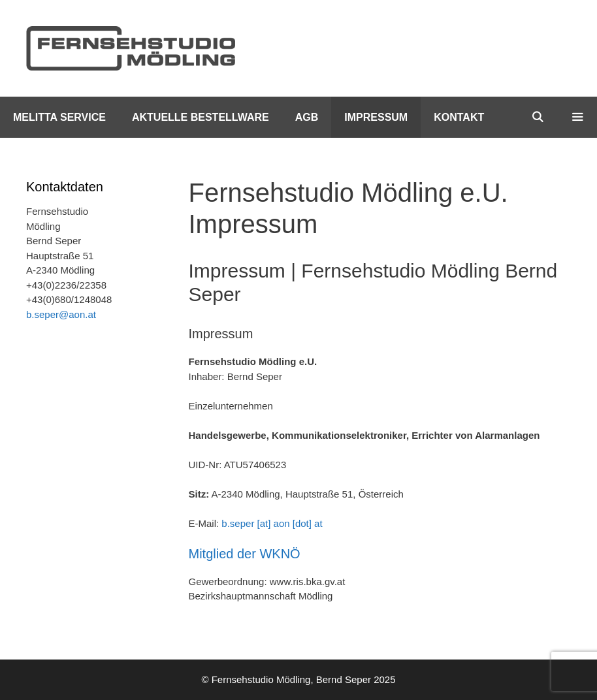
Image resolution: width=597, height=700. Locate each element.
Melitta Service (59, 117)
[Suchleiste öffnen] (538, 117)
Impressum (376, 117)
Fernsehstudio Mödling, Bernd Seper (291, 679)
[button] (577, 117)
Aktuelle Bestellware (201, 117)
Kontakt (459, 117)
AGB (307, 117)
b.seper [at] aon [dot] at (272, 523)
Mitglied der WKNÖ (245, 554)
